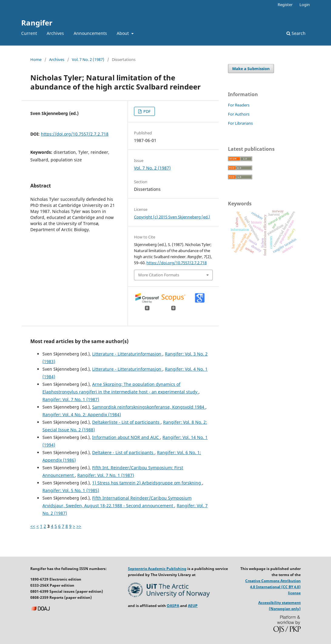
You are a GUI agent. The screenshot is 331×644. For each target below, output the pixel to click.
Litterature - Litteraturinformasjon (127, 354)
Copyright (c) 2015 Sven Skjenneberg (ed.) (172, 217)
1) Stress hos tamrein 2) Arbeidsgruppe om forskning (147, 483)
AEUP (193, 606)
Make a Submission (251, 69)
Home (36, 59)
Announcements (90, 33)
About (123, 33)
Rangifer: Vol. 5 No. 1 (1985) (71, 490)
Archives (55, 33)
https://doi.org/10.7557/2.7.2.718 (75, 134)
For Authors (239, 114)
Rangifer (37, 23)
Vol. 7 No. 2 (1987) (88, 59)
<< (33, 526)
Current (29, 33)
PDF (147, 111)
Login (305, 5)
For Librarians (240, 123)
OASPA (173, 606)
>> (79, 526)
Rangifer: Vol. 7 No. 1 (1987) (71, 399)
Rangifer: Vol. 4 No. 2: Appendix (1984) (82, 415)
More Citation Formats (159, 275)
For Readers (239, 105)
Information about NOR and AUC (126, 437)
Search (296, 33)
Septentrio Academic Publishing (157, 569)
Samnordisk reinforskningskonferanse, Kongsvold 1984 (149, 407)
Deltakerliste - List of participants (126, 422)
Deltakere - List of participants (123, 452)
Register (285, 5)
